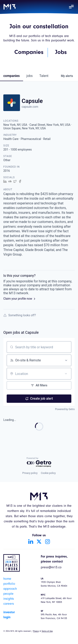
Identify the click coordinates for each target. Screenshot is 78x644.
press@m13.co (51, 568)
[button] (71, 7)
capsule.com (30, 107)
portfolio (9, 584)
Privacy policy (30, 473)
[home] (10, 7)
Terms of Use (47, 631)
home (7, 579)
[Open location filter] (66, 374)
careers (9, 604)
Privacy (36, 631)
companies (12, 76)
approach (10, 589)
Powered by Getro (65, 409)
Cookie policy (48, 473)
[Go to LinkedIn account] (31, 541)
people (8, 594)
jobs (30, 76)
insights (9, 599)
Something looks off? (20, 315)
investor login (9, 615)
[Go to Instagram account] (47, 541)
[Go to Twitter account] (39, 541)
